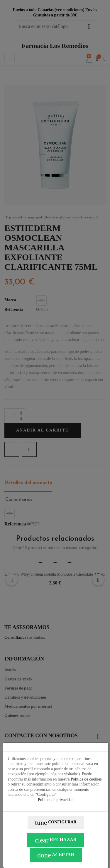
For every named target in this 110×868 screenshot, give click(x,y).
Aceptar (56, 855)
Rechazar (56, 840)
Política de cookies (86, 779)
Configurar (56, 823)
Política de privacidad (56, 800)
